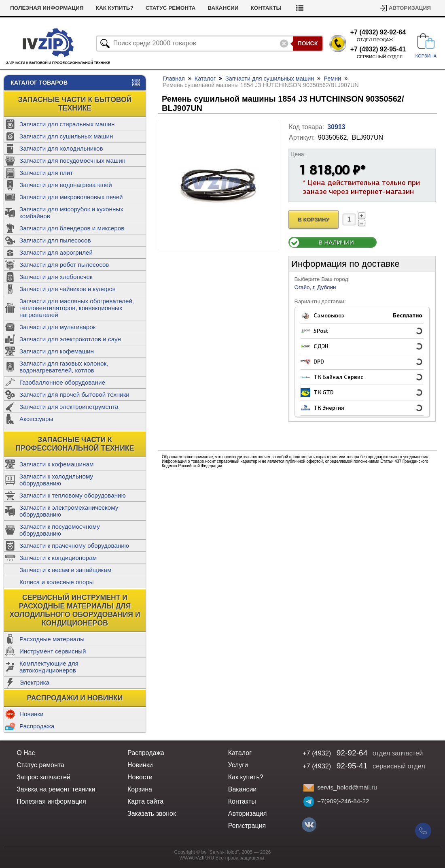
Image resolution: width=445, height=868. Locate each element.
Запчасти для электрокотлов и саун (70, 339)
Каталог (205, 79)
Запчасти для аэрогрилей (56, 252)
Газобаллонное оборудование (62, 382)
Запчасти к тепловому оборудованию (73, 495)
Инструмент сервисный (53, 651)
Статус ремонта (171, 8)
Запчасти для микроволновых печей (71, 197)
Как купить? (115, 8)
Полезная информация (47, 8)
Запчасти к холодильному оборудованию (56, 480)
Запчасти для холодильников (61, 148)
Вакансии (223, 8)
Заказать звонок (152, 814)
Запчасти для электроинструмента (69, 407)
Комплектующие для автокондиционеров (49, 667)
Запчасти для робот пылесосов (64, 265)
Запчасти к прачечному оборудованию (74, 546)
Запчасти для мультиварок (57, 327)
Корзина (140, 789)
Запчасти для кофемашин (57, 351)
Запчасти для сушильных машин (66, 136)
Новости (140, 777)
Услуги (238, 765)
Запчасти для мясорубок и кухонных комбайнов (71, 213)
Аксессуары (36, 419)
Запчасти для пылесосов (55, 240)
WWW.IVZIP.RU (197, 858)
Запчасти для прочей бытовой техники (74, 395)
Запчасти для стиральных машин (67, 124)
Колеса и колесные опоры (57, 582)
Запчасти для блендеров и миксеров (72, 228)
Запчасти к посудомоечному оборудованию (60, 530)
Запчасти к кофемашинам (56, 464)
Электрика (34, 682)
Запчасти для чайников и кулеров (68, 289)
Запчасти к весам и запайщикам (65, 570)
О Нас (26, 753)
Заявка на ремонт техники (56, 789)
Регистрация (247, 826)
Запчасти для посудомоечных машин (72, 161)
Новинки (31, 714)
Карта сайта (145, 801)
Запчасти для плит (46, 173)
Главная (174, 79)
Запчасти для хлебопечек (56, 277)
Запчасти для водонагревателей (66, 185)
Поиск (308, 43)
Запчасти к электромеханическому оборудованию (69, 511)
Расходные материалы (52, 639)
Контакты (266, 8)
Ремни (332, 79)
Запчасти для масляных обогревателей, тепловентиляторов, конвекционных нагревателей (77, 308)
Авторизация (410, 8)
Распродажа (37, 726)
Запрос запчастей (43, 777)
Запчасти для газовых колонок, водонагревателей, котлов (64, 367)
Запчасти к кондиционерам (58, 558)
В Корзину (314, 220)
